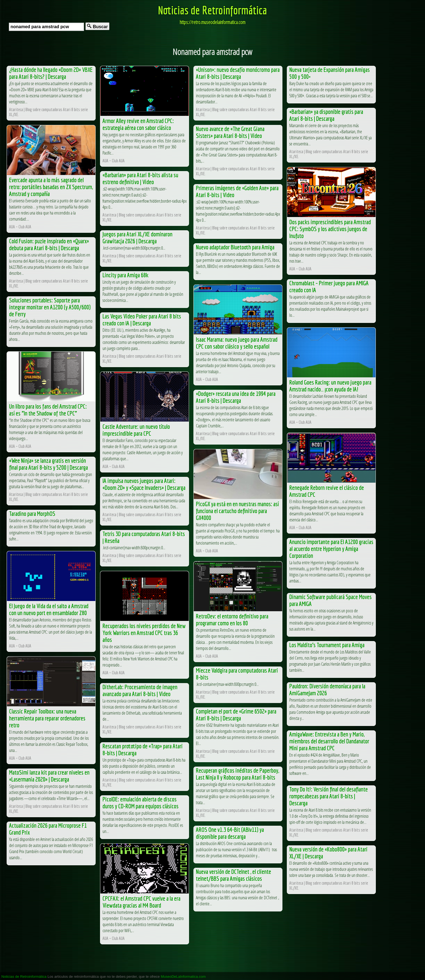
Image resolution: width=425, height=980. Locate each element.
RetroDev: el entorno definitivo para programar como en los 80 (232, 620)
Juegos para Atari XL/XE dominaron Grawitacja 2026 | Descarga (137, 237)
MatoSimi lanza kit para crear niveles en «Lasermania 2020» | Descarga (49, 776)
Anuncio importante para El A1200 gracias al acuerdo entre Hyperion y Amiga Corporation (331, 549)
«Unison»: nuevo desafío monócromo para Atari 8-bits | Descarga (238, 73)
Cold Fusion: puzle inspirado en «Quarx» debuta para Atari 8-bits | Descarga (49, 244)
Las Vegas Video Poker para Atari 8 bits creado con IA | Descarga (142, 320)
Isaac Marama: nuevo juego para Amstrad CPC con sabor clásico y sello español (237, 343)
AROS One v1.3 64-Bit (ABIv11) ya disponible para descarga (230, 833)
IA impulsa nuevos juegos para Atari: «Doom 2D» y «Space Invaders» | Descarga (144, 484)
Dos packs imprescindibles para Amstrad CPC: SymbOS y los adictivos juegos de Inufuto (330, 229)
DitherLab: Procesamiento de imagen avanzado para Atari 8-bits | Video (140, 690)
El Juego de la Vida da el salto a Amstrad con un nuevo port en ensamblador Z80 (49, 609)
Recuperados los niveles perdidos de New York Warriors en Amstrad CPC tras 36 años (144, 633)
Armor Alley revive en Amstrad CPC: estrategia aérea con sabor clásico (138, 124)
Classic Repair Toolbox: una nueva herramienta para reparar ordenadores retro (47, 718)
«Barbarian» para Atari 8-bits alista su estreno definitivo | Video (140, 178)
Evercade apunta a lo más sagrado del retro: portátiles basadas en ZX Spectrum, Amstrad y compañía (51, 187)
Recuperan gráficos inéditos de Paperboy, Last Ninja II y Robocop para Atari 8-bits (238, 774)
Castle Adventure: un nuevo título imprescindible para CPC (136, 430)
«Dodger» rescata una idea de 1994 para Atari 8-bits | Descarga (236, 397)
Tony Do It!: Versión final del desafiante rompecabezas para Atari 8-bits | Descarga (329, 796)
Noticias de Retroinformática (213, 10)
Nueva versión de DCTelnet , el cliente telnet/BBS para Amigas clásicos (234, 875)
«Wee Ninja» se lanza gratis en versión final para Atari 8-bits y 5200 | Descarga (48, 464)
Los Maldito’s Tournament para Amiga (327, 645)
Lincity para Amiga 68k (125, 275)
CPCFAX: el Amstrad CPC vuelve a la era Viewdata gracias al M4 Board (141, 902)
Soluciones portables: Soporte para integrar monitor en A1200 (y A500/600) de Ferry (50, 307)
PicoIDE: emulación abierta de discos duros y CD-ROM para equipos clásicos (141, 803)
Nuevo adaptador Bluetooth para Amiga (235, 247)
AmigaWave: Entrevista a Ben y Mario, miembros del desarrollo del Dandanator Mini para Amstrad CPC (329, 741)
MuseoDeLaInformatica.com (183, 977)
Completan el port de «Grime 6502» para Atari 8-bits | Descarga (236, 715)
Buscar (97, 26)
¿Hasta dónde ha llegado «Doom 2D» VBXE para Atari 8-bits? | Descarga (51, 73)
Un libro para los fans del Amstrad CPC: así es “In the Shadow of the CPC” (48, 410)
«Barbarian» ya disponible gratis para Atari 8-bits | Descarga (326, 115)
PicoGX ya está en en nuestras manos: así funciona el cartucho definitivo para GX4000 (237, 511)
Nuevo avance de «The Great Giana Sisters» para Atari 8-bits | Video (230, 132)
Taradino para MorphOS (32, 513)
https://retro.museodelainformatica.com (213, 22)
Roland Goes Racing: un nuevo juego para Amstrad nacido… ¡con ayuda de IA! (330, 386)
